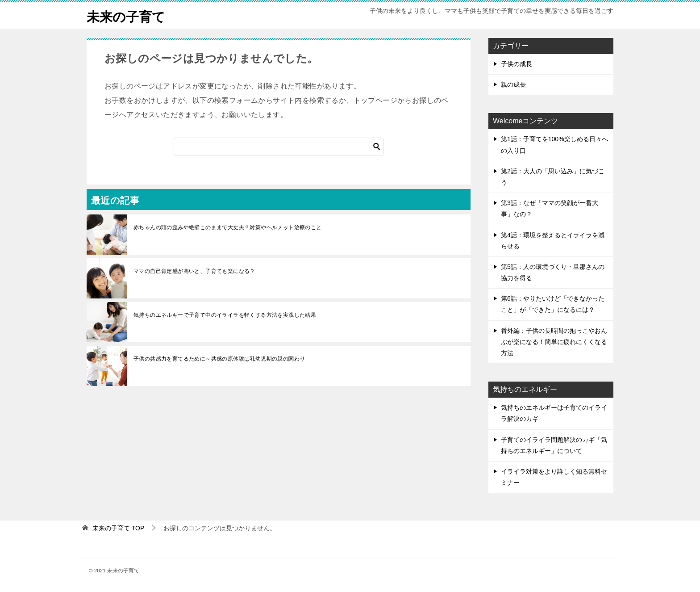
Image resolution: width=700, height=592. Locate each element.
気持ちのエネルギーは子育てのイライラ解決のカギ (554, 413)
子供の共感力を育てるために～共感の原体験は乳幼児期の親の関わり (219, 359)
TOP (118, 528)
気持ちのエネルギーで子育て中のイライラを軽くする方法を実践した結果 (225, 315)
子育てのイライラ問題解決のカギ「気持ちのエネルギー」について (554, 445)
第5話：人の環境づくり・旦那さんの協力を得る (553, 272)
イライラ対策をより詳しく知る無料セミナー (554, 477)
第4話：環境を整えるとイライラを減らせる (553, 241)
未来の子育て (127, 15)
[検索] (279, 147)
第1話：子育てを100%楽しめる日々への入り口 (554, 145)
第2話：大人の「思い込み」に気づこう (553, 177)
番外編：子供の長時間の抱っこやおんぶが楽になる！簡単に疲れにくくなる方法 (554, 342)
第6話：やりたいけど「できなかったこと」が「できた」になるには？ (553, 304)
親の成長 (513, 84)
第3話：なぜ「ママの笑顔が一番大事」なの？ (550, 208)
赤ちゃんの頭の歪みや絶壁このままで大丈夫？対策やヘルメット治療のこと (228, 227)
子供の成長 (517, 64)
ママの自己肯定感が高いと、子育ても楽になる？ (194, 271)
